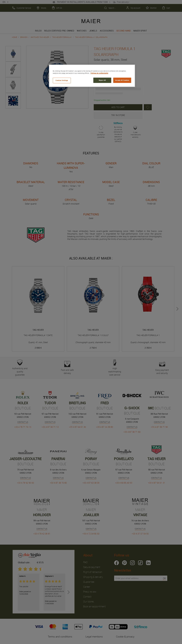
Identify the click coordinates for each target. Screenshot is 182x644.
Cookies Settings (62, 80)
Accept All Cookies (122, 80)
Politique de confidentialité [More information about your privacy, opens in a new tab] (99, 73)
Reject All (102, 80)
